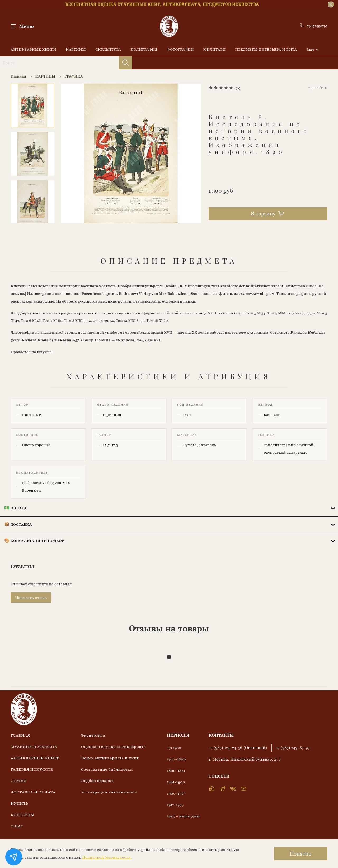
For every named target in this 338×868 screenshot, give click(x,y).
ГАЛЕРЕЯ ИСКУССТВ (32, 769)
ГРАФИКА (74, 76)
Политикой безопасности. (107, 857)
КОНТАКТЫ (22, 815)
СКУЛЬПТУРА (108, 49)
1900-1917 (176, 793)
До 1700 (174, 748)
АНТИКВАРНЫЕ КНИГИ (33, 49)
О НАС (17, 826)
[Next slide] (32, 216)
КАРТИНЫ (76, 49)
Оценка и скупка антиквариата (113, 747)
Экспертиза (93, 735)
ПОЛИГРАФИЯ (144, 49)
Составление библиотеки (107, 769)
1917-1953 (175, 805)
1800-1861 (176, 771)
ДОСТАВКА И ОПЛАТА (33, 792)
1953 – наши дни (183, 816)
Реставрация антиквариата (109, 792)
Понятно (301, 854)
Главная (18, 76)
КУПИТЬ (19, 803)
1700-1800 (176, 759)
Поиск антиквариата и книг (110, 758)
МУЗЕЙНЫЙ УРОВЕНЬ (34, 747)
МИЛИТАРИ (214, 49)
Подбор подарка (97, 781)
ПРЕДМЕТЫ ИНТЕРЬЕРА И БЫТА (266, 49)
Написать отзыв (31, 598)
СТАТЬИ (19, 781)
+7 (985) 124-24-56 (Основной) (238, 748)
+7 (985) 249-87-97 (293, 748)
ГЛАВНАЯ (20, 735)
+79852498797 (314, 26)
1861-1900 (176, 782)
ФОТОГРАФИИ (180, 49)
